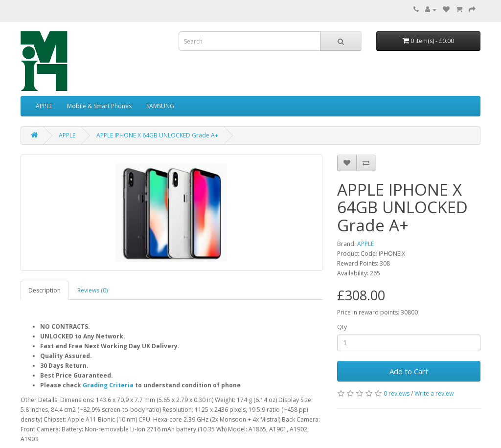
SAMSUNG (160, 106)
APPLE (44, 106)
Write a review (434, 393)
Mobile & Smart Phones (99, 106)
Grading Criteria (108, 385)
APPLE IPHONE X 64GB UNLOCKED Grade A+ (157, 135)
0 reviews (397, 393)
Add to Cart (409, 371)
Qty (342, 327)
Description (45, 290)
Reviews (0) (92, 290)
